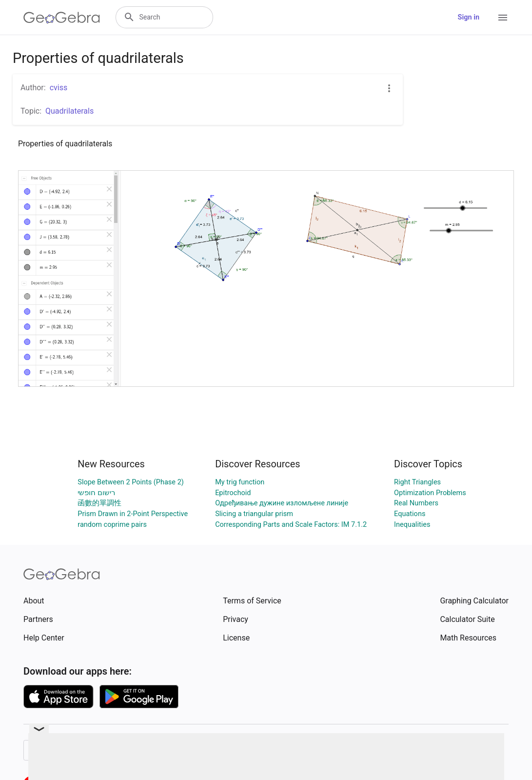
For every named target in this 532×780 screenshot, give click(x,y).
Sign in (469, 17)
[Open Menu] (503, 18)
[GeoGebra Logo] (62, 18)
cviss (59, 88)
